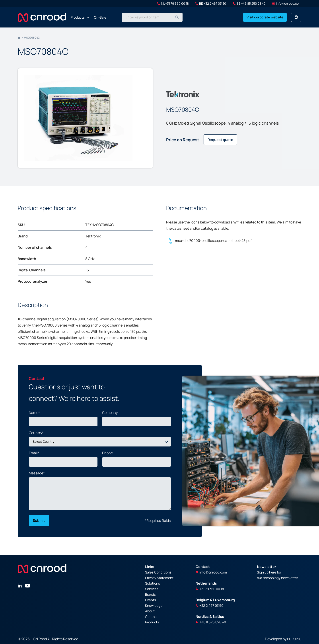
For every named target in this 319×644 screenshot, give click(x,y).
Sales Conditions (158, 572)
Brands (150, 594)
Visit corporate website (265, 17)
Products (152, 622)
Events (151, 600)
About (150, 611)
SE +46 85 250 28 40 (249, 3)
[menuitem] (79, 17)
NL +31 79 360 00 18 (173, 3)
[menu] (89, 17)
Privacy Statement (159, 578)
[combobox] (152, 17)
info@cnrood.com (287, 3)
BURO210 (294, 639)
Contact (151, 617)
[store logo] (42, 17)
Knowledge (154, 606)
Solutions (153, 583)
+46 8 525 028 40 (211, 622)
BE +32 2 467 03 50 (211, 3)
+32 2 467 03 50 (209, 606)
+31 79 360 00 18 (210, 589)
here (273, 572)
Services (152, 589)
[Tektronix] (183, 94)
